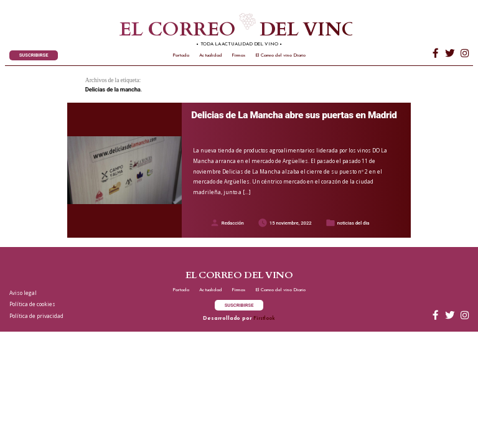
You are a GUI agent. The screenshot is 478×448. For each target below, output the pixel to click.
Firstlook (264, 319)
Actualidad (211, 55)
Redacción (233, 223)
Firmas (238, 55)
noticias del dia (354, 223)
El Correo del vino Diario (280, 55)
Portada (181, 55)
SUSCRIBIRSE (34, 55)
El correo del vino (218, 30)
